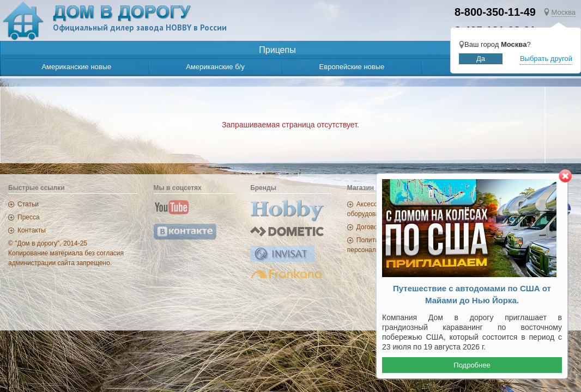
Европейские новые (352, 67)
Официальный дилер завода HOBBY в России (140, 27)
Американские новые (76, 67)
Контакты (32, 230)
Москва (564, 12)
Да (481, 59)
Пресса (29, 217)
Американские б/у (215, 67)
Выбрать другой (546, 59)
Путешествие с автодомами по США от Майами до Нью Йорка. (472, 295)
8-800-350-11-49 (495, 12)
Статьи (28, 204)
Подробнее (472, 365)
